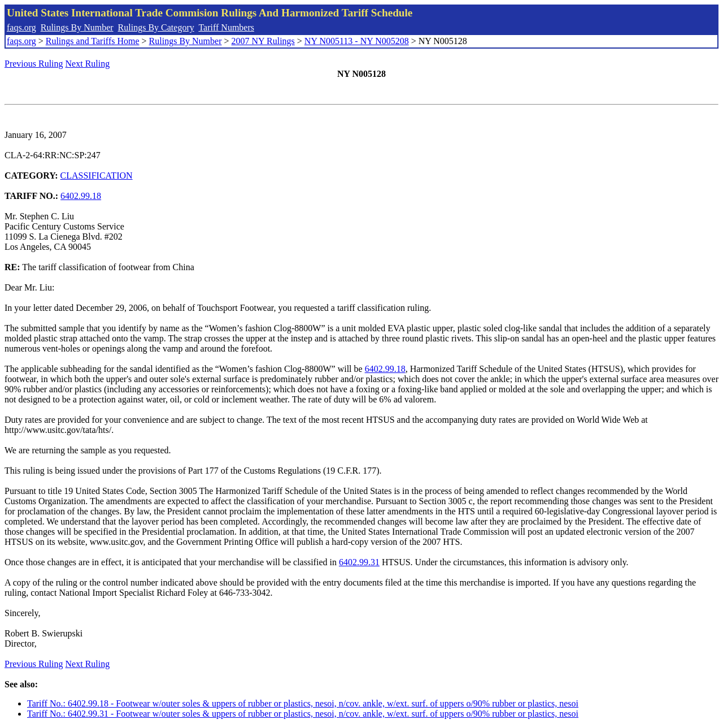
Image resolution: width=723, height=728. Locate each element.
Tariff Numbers (226, 27)
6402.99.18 (81, 196)
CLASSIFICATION (97, 175)
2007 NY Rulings (263, 41)
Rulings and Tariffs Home (93, 41)
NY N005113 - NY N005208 (357, 41)
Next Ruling (88, 64)
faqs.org (21, 27)
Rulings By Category (156, 27)
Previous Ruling (34, 64)
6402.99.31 (359, 562)
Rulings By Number (77, 27)
